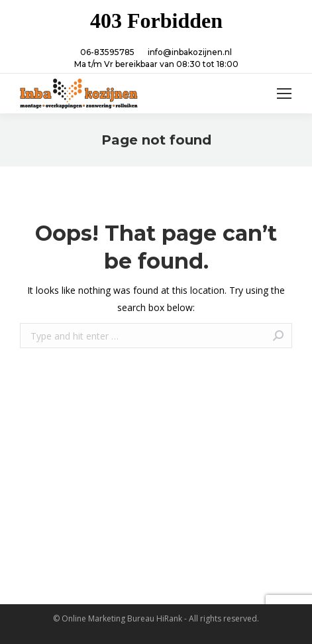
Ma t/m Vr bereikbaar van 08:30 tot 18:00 (156, 64)
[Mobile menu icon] (284, 94)
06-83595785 (107, 52)
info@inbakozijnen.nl (190, 52)
